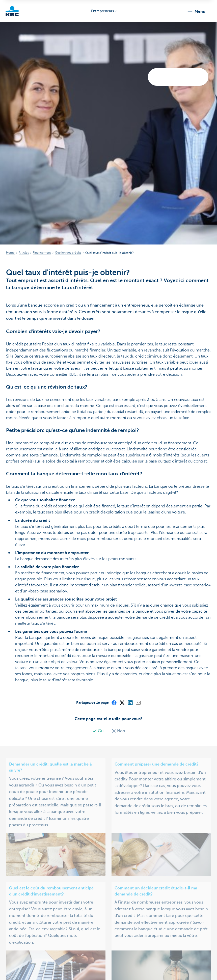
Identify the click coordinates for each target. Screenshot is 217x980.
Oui (99, 731)
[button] (196, 12)
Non (118, 731)
